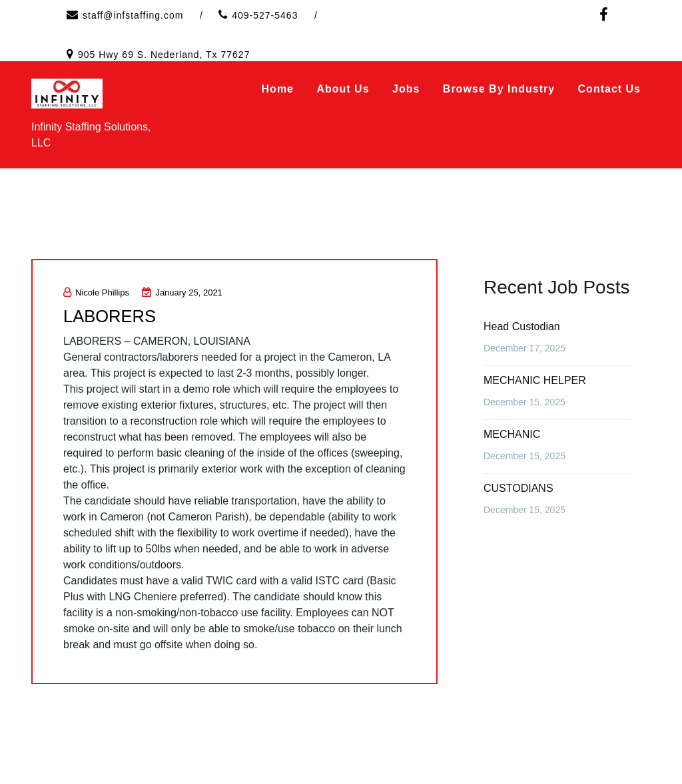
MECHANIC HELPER (535, 380)
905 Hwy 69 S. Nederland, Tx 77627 (164, 55)
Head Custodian (522, 326)
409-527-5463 (265, 15)
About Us (343, 89)
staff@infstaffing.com (133, 15)
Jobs (406, 89)
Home (278, 89)
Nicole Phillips (96, 293)
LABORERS (111, 316)
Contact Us (609, 89)
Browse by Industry (499, 89)
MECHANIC (512, 434)
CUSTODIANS (518, 488)
